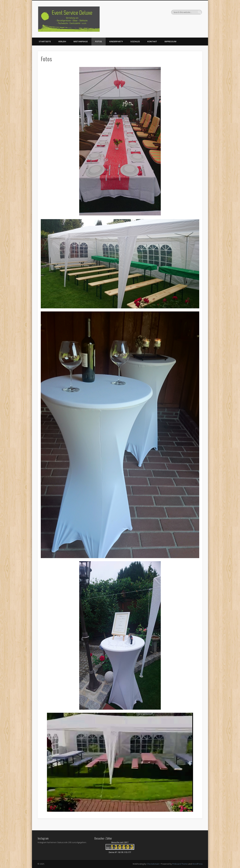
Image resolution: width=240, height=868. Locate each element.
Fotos (99, 41)
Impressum (170, 41)
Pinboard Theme (180, 864)
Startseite (45, 41)
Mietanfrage (81, 41)
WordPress (197, 864)
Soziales (135, 41)
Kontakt (152, 41)
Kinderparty (116, 41)
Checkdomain (153, 864)
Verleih (62, 41)
